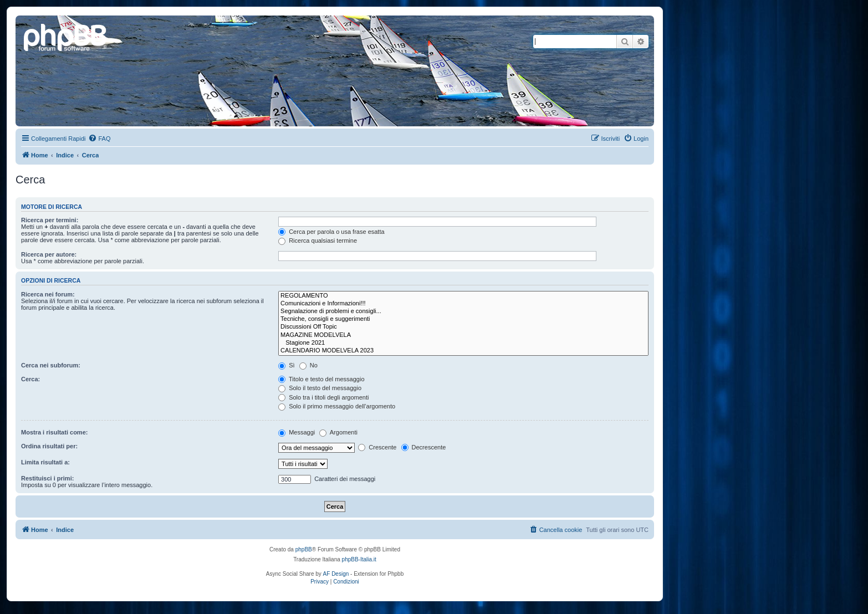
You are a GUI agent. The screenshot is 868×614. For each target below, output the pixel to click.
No (308, 365)
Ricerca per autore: (49, 254)
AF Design (336, 574)
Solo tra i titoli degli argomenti (323, 397)
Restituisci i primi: (47, 478)
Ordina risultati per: (49, 446)
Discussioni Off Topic (463, 327)
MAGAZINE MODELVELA (463, 335)
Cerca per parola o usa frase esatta (331, 232)
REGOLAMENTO (463, 296)
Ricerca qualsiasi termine (318, 241)
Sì (286, 365)
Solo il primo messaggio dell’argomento (337, 406)
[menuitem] (99, 139)
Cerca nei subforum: (51, 365)
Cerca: (30, 379)
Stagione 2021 (463, 343)
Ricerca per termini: (50, 220)
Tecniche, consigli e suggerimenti (463, 319)
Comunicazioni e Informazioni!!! (463, 304)
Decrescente (424, 447)
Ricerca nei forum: (48, 294)
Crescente (377, 447)
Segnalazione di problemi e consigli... (463, 311)
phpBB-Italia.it (359, 559)
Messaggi (297, 432)
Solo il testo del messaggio (320, 388)
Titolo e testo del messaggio (321, 379)
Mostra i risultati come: (54, 432)
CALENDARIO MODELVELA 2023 (463, 351)
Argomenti (338, 432)
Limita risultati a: (45, 462)
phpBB (304, 549)
